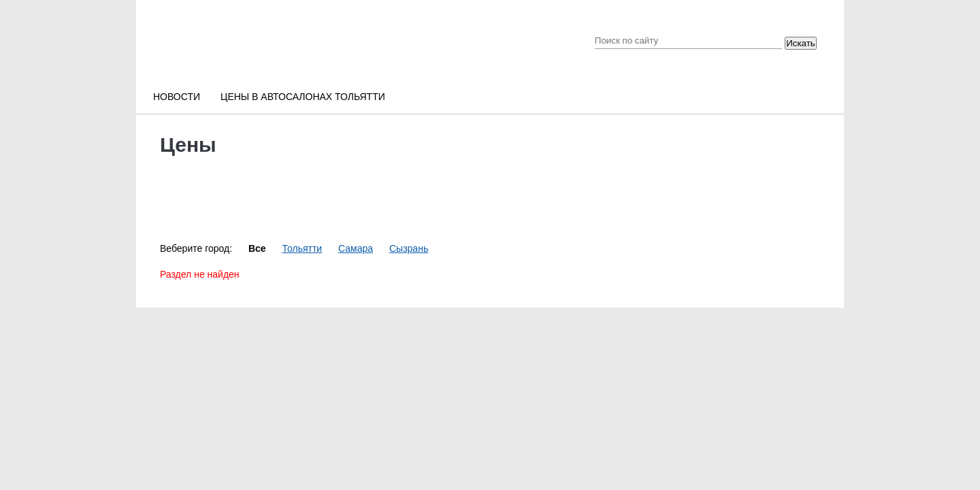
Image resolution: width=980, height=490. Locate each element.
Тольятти (303, 248)
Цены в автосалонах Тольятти (303, 97)
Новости (177, 97)
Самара (356, 248)
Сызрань (409, 248)
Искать (801, 43)
